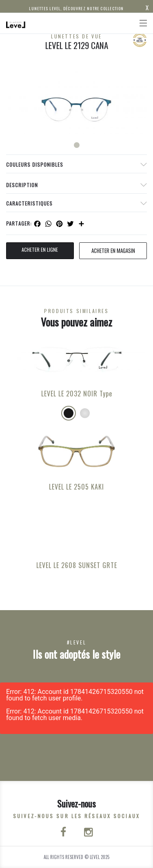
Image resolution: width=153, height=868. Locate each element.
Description (22, 185)
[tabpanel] (76, 102)
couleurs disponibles (35, 164)
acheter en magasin (113, 251)
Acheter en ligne (40, 249)
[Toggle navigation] (143, 23)
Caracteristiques (29, 203)
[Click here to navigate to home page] (16, 23)
